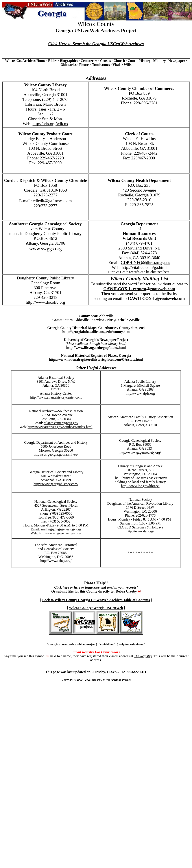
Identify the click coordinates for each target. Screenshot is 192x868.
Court (132, 61)
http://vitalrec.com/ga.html (144, 267)
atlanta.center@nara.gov (61, 423)
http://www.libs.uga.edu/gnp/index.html (96, 348)
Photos (84, 65)
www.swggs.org (45, 249)
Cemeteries (89, 61)
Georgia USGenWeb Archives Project (72, 644)
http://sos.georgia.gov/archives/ (56, 454)
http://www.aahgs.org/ (56, 561)
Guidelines (107, 644)
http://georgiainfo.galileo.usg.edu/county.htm (96, 332)
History (145, 61)
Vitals (117, 65)
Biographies (69, 61)
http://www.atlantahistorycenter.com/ (56, 397)
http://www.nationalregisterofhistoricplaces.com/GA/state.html (96, 359)
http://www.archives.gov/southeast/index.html (60, 427)
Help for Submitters (131, 644)
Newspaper (177, 61)
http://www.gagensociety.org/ (140, 452)
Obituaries (69, 65)
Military (160, 61)
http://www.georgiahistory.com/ (56, 484)
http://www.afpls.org (140, 393)
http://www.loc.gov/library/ (140, 486)
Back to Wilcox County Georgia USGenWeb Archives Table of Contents (96, 600)
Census (105, 61)
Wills (128, 65)
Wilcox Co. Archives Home (25, 61)
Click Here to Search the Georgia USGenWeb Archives (96, 44)
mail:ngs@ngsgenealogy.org (61, 529)
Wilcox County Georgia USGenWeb (96, 608)
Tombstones (101, 65)
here (66, 587)
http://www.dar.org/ (140, 531)
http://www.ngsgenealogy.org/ (60, 533)
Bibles (53, 61)
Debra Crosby (126, 591)
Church (119, 61)
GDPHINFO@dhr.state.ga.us (145, 263)
